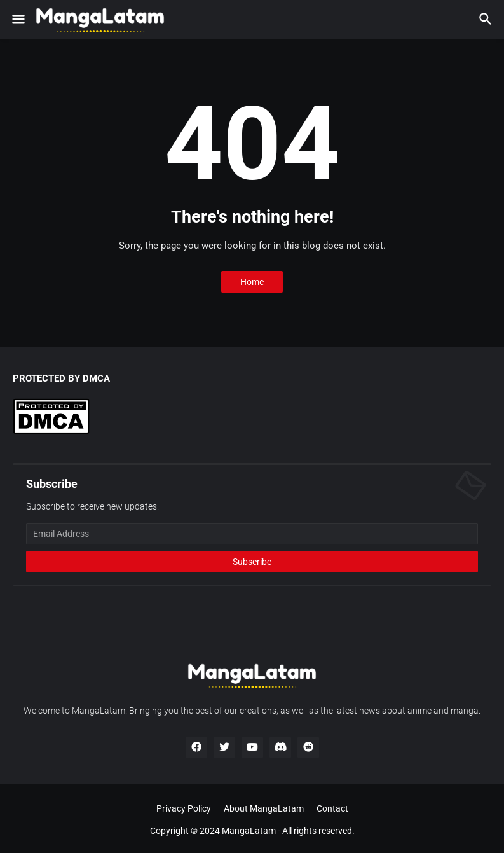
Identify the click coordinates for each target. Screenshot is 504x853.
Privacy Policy (184, 808)
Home (252, 282)
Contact (332, 808)
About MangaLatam (264, 808)
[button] (17, 20)
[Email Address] (252, 534)
